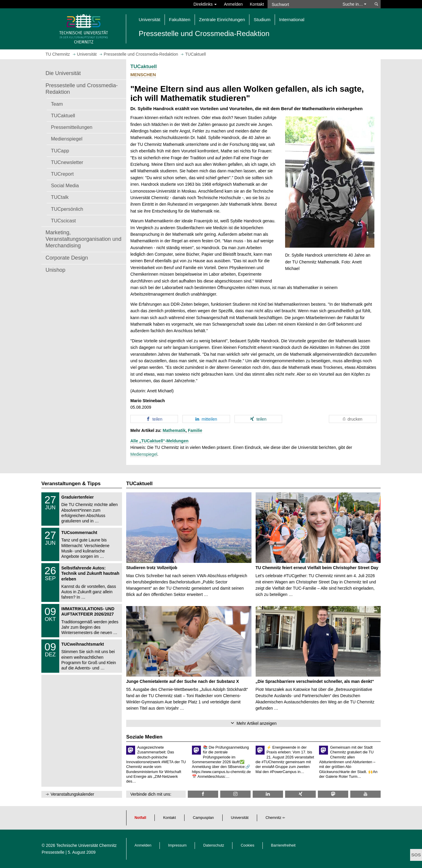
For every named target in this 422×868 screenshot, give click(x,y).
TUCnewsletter (67, 162)
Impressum (177, 845)
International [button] (292, 19)
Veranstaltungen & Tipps (71, 484)
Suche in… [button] (354, 4)
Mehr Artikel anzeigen (257, 723)
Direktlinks (205, 4)
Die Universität (63, 73)
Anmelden (233, 4)
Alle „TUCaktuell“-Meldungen (159, 441)
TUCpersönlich (67, 209)
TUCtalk (60, 197)
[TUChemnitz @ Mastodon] (333, 794)
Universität (240, 818)
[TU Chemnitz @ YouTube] (365, 794)
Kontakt (257, 4)
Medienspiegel (67, 139)
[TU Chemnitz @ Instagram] (235, 794)
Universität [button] (150, 19)
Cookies (248, 845)
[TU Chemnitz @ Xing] (300, 794)
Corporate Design (67, 258)
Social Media (65, 185)
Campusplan (203, 818)
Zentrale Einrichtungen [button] (222, 19)
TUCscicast (63, 221)
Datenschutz (214, 845)
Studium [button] (262, 19)
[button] (154, 419)
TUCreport (62, 174)
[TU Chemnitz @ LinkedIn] (268, 794)
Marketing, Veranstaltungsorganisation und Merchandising (83, 239)
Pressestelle (53, 852)
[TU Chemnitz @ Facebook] (203, 794)
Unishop (56, 270)
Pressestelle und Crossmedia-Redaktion (82, 89)
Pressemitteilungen (72, 127)
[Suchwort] (302, 4)
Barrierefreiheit (283, 845)
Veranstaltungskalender (72, 794)
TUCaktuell (63, 115)
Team (57, 104)
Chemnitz (273, 818)
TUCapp (60, 151)
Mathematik (174, 430)
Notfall (140, 818)
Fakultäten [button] (180, 19)
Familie (195, 430)
